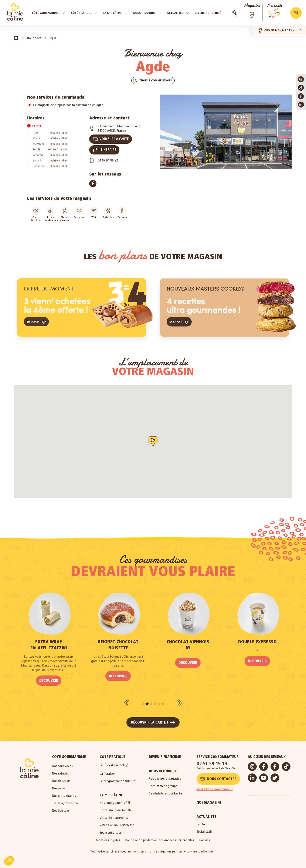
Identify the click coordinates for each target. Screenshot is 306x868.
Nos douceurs (61, 778)
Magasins (252, 5)
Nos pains (59, 785)
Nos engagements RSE (115, 800)
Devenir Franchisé (165, 754)
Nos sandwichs (62, 763)
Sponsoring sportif (112, 829)
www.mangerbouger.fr (200, 848)
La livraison (108, 771)
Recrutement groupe (163, 783)
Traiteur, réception (65, 800)
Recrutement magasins (165, 775)
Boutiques (34, 38)
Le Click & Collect (112, 762)
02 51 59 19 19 (212, 761)
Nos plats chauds (64, 793)
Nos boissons (61, 808)
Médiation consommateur (215, 786)
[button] (296, 13)
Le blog (202, 821)
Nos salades (60, 770)
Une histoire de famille (116, 807)
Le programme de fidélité (118, 778)
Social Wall (204, 829)
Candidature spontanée (165, 790)
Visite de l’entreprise (114, 815)
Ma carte (274, 5)
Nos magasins (209, 799)
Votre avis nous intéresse (117, 822)
